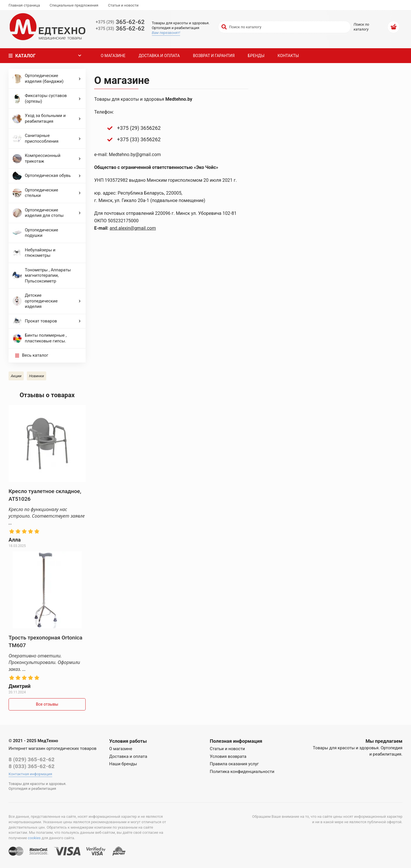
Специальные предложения (74, 5)
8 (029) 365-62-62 (32, 759)
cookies (34, 838)
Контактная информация (30, 774)
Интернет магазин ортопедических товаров (53, 748)
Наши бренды (123, 764)
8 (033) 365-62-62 (32, 766)
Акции (16, 376)
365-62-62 (120, 22)
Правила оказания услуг (234, 764)
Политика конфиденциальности (242, 772)
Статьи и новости (123, 5)
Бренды (256, 56)
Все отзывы (47, 704)
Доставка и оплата (159, 56)
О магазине (113, 56)
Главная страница (24, 5)
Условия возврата (228, 756)
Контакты (288, 56)
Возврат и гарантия (214, 56)
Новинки (37, 376)
